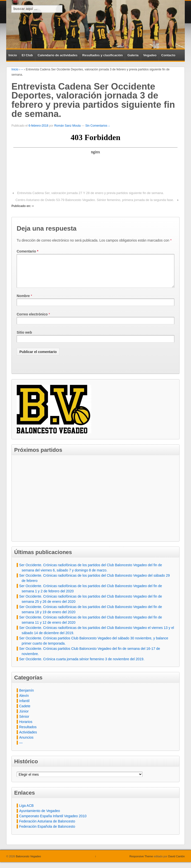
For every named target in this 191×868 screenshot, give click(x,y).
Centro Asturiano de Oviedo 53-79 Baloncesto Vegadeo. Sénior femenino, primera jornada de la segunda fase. (95, 200)
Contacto (168, 55)
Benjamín (26, 696)
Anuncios (26, 743)
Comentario (27, 251)
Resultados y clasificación (103, 55)
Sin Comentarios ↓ (97, 126)
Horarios (26, 728)
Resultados (28, 733)
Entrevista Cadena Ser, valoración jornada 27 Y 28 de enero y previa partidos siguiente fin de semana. (91, 193)
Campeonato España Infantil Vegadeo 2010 (53, 822)
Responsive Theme (141, 862)
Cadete (25, 712)
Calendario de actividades (57, 55)
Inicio (13, 55)
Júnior (24, 717)
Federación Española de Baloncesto (47, 832)
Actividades (28, 738)
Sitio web (24, 338)
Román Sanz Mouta (67, 126)
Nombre (23, 302)
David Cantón (176, 862)
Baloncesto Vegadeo (28, 862)
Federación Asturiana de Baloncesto (47, 827)
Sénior (24, 722)
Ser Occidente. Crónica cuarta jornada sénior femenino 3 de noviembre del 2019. (82, 665)
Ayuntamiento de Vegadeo (40, 817)
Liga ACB (26, 812)
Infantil (24, 707)
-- (22, 69)
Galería (133, 55)
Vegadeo (150, 55)
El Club (27, 55)
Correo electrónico (32, 320)
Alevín (24, 702)
